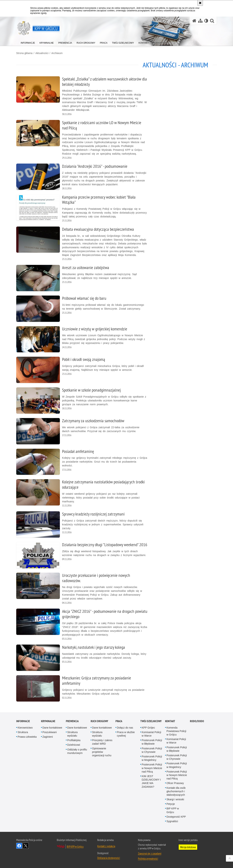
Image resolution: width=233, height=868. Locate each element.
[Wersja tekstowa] (206, 21)
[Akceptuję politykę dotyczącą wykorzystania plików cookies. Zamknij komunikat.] (200, 3)
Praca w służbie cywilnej (126, 734)
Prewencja (72, 721)
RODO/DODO (197, 721)
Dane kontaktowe (52, 728)
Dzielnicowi (74, 745)
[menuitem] (28, 42)
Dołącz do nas (125, 728)
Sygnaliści (172, 821)
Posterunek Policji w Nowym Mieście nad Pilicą (152, 768)
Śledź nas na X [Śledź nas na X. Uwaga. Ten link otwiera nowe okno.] (26, 846)
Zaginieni (48, 737)
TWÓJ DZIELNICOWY (151, 721)
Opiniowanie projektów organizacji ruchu (102, 752)
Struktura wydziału (73, 734)
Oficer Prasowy (175, 783)
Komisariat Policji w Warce (152, 734)
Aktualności (42, 53)
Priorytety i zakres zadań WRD (102, 742)
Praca (119, 721)
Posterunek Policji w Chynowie (152, 750)
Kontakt (170, 721)
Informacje (23, 721)
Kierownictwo (25, 728)
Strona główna (24, 53)
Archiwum (57, 53)
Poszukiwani (50, 732)
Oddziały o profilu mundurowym (77, 751)
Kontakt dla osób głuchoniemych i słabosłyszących (176, 791)
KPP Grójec (148, 728)
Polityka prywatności (148, 859)
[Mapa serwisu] (200, 21)
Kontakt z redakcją (106, 846)
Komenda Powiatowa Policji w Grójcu (176, 731)
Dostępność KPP (176, 817)
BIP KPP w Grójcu (173, 810)
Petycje (171, 804)
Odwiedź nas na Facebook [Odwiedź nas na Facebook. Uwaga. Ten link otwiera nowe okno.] (19, 846)
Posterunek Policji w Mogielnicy (152, 758)
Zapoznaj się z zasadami (150, 853)
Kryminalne (48, 721)
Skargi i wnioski (175, 799)
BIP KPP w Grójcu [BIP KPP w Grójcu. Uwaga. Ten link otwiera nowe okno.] (75, 846)
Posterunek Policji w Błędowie (152, 742)
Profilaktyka (74, 740)
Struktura (23, 732)
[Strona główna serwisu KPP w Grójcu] (194, 21)
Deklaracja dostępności (109, 858)
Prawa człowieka (27, 737)
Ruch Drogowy (99, 721)
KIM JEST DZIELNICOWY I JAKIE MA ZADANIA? (151, 781)
